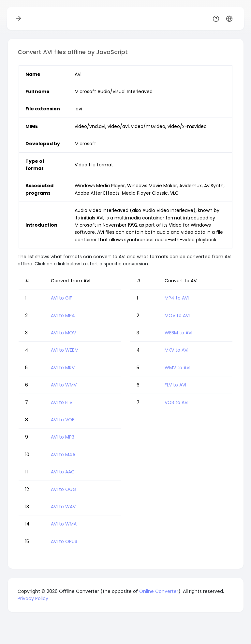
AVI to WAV (63, 507)
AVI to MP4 (63, 315)
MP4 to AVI (177, 298)
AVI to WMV (64, 385)
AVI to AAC (63, 472)
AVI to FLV (62, 402)
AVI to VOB (63, 420)
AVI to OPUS (64, 541)
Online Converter (159, 591)
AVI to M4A (63, 455)
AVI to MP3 (63, 437)
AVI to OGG (64, 489)
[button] (229, 18)
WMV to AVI (177, 368)
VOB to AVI (177, 402)
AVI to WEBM (65, 350)
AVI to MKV (63, 368)
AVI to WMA (64, 524)
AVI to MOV (63, 333)
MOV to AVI (177, 315)
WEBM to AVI (178, 333)
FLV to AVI (175, 385)
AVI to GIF (61, 298)
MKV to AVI (177, 350)
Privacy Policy (33, 598)
